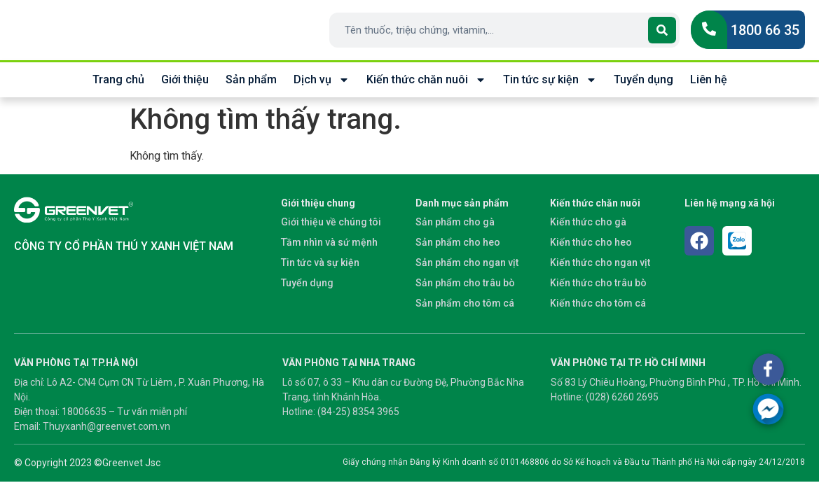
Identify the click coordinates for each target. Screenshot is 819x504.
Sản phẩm (251, 79)
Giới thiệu (185, 79)
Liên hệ (709, 79)
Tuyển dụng (643, 79)
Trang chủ (118, 79)
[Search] (662, 30)
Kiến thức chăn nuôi (426, 80)
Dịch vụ (322, 80)
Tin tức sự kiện (550, 80)
